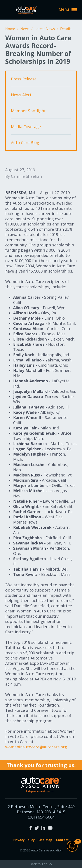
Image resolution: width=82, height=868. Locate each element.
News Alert (21, 95)
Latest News (45, 29)
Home (11, 29)
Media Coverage (26, 127)
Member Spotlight (28, 111)
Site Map (45, 840)
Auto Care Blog (25, 142)
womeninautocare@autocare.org (36, 747)
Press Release (24, 79)
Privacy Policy (24, 840)
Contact (62, 840)
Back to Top (41, 864)
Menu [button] (68, 9)
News (25, 29)
